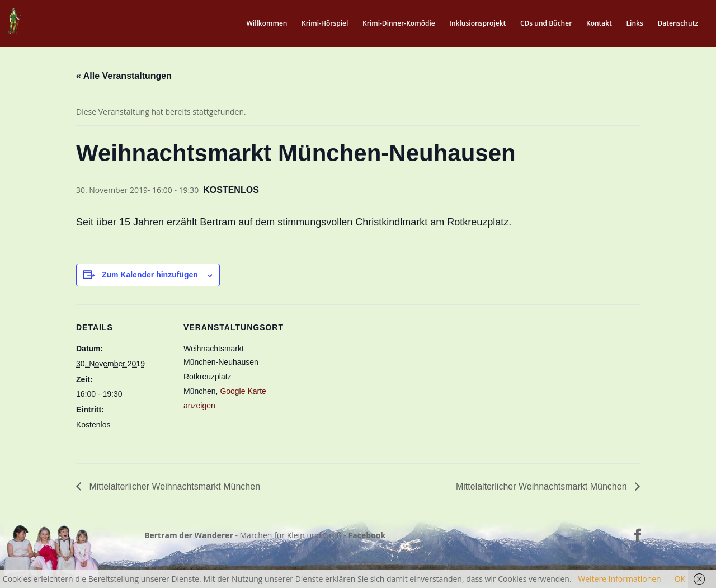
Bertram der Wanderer (189, 535)
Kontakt (599, 24)
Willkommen (267, 24)
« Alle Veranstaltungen (124, 76)
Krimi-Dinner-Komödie (399, 24)
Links (635, 24)
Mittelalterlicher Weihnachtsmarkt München (173, 486)
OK (680, 579)
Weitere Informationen (619, 579)
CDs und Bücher (546, 24)
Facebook (367, 535)
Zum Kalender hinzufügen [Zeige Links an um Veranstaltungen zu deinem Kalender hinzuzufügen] (150, 275)
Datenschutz (678, 24)
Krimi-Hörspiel (325, 24)
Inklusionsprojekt (477, 24)
